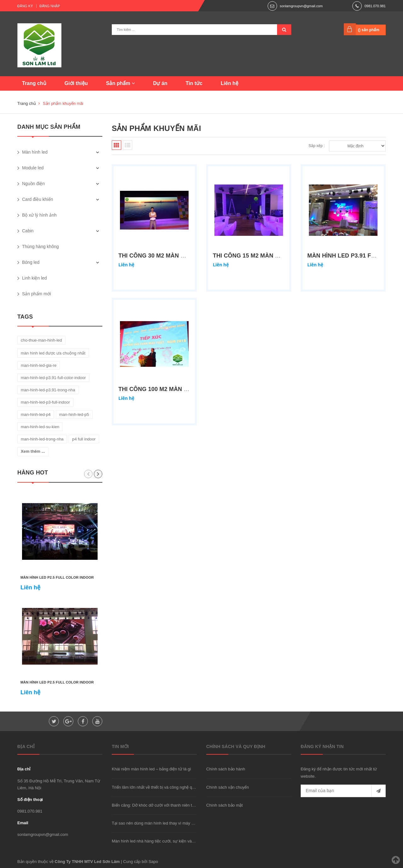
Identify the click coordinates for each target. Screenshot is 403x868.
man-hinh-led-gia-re (39, 365)
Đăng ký (25, 6)
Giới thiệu (76, 83)
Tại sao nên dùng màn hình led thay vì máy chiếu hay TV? (165, 823)
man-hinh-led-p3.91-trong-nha (48, 390)
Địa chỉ (24, 769)
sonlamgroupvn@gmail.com (301, 6)
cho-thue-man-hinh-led (41, 340)
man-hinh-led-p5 (74, 414)
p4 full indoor (84, 439)
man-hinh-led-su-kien (40, 427)
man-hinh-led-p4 (36, 414)
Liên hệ (230, 83)
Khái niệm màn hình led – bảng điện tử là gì (151, 769)
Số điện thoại (30, 800)
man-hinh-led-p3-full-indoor (45, 402)
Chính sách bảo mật (224, 805)
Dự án (160, 83)
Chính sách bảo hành (226, 769)
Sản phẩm (120, 83)
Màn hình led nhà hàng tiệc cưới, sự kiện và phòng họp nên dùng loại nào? (180, 841)
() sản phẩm (369, 30)
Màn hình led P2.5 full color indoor (57, 577)
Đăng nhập (50, 6)
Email (23, 823)
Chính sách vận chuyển (227, 787)
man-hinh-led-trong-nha (42, 439)
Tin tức (194, 83)
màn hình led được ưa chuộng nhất (53, 353)
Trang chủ (34, 83)
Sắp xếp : (317, 146)
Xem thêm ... (33, 451)
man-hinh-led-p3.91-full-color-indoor (53, 378)
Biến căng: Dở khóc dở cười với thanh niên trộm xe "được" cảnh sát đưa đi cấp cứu (188, 805)
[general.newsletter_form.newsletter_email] (343, 791)
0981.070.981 (375, 6)
